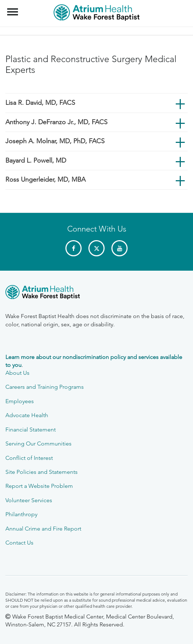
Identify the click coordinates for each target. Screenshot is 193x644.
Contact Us (19, 543)
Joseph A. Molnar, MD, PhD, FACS (55, 141)
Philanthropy (21, 514)
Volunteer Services (29, 500)
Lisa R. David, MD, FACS (40, 103)
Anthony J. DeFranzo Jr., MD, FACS (56, 122)
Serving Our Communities (38, 444)
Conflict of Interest (29, 458)
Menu (13, 8)
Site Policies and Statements (42, 472)
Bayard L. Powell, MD (36, 160)
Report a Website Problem (39, 486)
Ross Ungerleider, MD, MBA (45, 179)
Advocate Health (27, 415)
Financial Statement (31, 430)
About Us (17, 373)
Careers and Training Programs (45, 387)
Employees (20, 401)
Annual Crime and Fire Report (43, 529)
